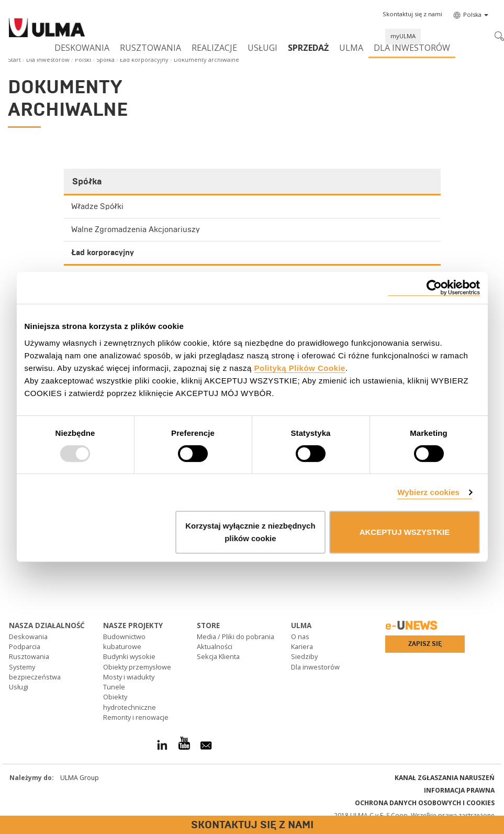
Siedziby (304, 656)
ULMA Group (80, 778)
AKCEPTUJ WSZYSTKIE (405, 532)
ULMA (351, 48)
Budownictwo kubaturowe (124, 641)
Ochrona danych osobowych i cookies (425, 803)
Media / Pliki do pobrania (236, 637)
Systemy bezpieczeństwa (35, 672)
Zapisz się (425, 644)
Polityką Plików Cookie (300, 367)
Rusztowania (150, 48)
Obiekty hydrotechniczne (130, 702)
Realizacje (214, 48)
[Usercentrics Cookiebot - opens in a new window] (434, 288)
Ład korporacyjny (144, 59)
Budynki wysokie (129, 656)
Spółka (105, 59)
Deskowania (82, 48)
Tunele (114, 687)
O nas (300, 637)
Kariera (302, 646)
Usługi (262, 48)
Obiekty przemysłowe (137, 667)
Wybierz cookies (428, 492)
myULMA (403, 36)
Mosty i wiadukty (129, 677)
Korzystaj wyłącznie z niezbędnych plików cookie (250, 532)
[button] (412, 14)
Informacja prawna (459, 790)
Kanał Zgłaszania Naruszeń (445, 778)
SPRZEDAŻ (308, 48)
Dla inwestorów (412, 48)
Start (14, 59)
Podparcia (25, 646)
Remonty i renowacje (136, 717)
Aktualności (215, 646)
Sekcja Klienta (218, 656)
